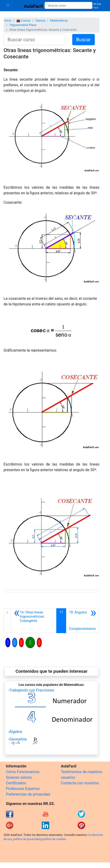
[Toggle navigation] (8, 5)
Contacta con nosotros (80, 783)
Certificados (16, 783)
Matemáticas (59, 21)
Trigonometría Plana (23, 25)
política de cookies (54, 839)
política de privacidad (26, 839)
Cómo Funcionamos (23, 772)
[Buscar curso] (69, 5)
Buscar (83, 40)
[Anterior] (34, 621)
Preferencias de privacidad (28, 794)
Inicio (8, 21)
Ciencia (40, 21)
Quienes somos (19, 777)
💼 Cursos (23, 21)
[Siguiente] (83, 621)
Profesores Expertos (23, 789)
